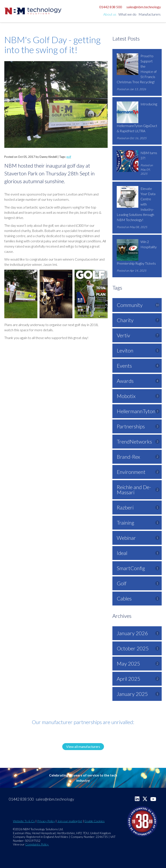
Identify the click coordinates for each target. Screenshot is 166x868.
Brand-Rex (138, 457)
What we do (127, 14)
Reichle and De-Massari (138, 490)
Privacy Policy (46, 821)
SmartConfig (138, 568)
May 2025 (138, 663)
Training (138, 523)
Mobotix (138, 396)
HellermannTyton (138, 411)
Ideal (138, 553)
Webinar (138, 538)
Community (138, 305)
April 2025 (138, 679)
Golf (138, 583)
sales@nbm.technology (144, 7)
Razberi (138, 507)
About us (110, 14)
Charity (138, 320)
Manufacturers (150, 14)
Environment (138, 472)
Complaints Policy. (37, 844)
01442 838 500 (111, 7)
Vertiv (138, 335)
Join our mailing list (70, 821)
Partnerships (138, 426)
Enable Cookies (95, 821)
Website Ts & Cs (24, 821)
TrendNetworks (138, 441)
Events (138, 366)
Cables (138, 598)
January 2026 (138, 633)
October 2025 (138, 648)
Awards (138, 381)
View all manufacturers (83, 746)
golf (69, 157)
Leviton (138, 350)
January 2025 (138, 694)
